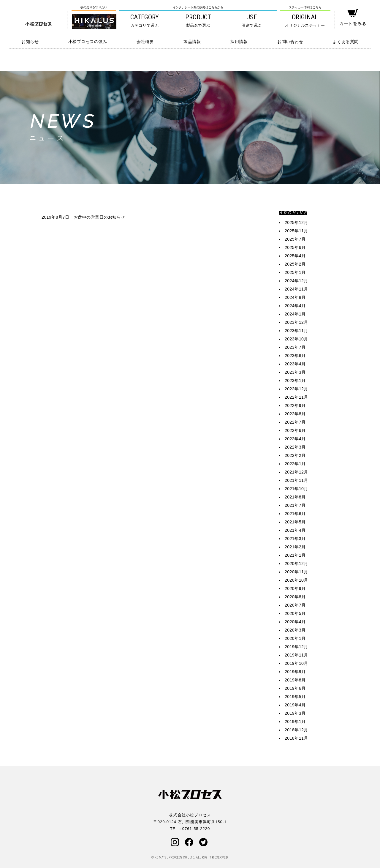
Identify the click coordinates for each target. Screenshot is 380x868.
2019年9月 (295, 672)
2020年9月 (295, 588)
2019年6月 (295, 688)
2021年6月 (295, 514)
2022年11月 (296, 397)
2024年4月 (295, 306)
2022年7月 (295, 422)
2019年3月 (295, 713)
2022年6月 (295, 430)
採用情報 (239, 42)
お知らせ (30, 42)
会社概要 (145, 42)
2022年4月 (295, 439)
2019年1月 (295, 722)
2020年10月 (296, 580)
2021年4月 (295, 530)
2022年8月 (295, 414)
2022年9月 (295, 405)
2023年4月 (295, 364)
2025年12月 (296, 222)
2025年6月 (295, 247)
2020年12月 (296, 564)
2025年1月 (295, 272)
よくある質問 (346, 42)
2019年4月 (295, 705)
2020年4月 (295, 622)
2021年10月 (296, 489)
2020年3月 (295, 630)
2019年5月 (295, 697)
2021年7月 (295, 505)
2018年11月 (296, 738)
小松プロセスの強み (88, 42)
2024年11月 (296, 289)
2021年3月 (295, 539)
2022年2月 (295, 455)
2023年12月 (296, 322)
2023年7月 (295, 347)
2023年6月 (295, 356)
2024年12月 (296, 281)
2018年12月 (296, 730)
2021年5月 (295, 522)
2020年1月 (295, 638)
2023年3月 (295, 372)
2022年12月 (296, 389)
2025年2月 (295, 264)
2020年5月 (295, 613)
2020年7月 (295, 605)
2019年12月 (296, 647)
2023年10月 (296, 339)
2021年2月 (295, 547)
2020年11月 (296, 572)
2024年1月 (295, 314)
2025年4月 (295, 256)
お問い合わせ (290, 42)
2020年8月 (295, 597)
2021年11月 (296, 480)
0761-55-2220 (196, 829)
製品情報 (192, 42)
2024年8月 (295, 297)
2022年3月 (295, 447)
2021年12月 (296, 472)
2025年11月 (296, 231)
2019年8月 (295, 680)
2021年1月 (295, 555)
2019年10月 (296, 663)
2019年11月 (296, 655)
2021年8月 (295, 497)
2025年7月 (295, 239)
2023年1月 (295, 381)
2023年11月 (296, 331)
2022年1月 (295, 464)
